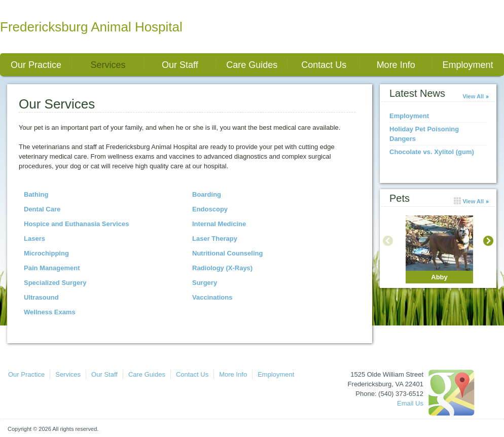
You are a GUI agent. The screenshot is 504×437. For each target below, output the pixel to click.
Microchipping (46, 253)
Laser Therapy (215, 239)
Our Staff (180, 65)
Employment (468, 65)
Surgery (205, 283)
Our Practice (36, 65)
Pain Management (52, 268)
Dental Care (42, 209)
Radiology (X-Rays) (222, 268)
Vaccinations (212, 297)
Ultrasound (41, 297)
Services (108, 65)
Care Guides (252, 65)
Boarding (207, 194)
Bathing (36, 194)
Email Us (410, 403)
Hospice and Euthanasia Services (76, 224)
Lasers (34, 239)
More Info (396, 65)
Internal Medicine (219, 224)
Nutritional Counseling (227, 253)
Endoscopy (210, 209)
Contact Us (324, 65)
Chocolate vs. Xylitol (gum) (432, 152)
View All (473, 96)
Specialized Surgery (55, 283)
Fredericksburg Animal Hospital (91, 27)
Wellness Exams (50, 312)
